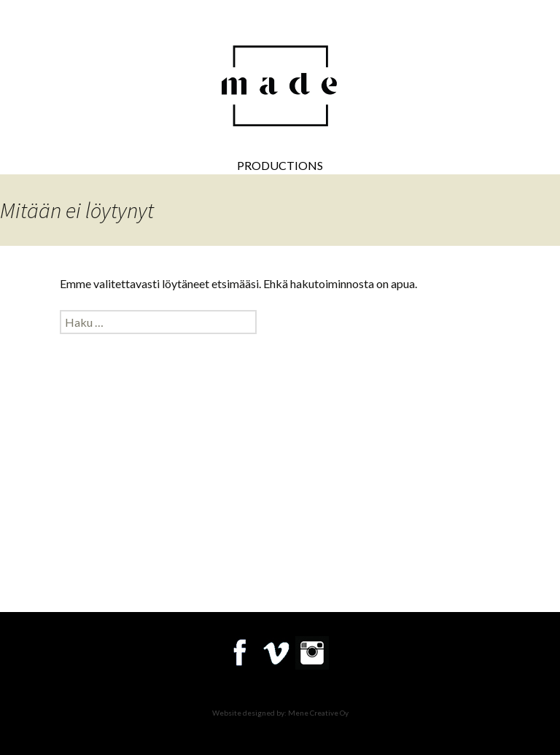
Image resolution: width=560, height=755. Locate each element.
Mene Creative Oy (318, 713)
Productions (280, 165)
